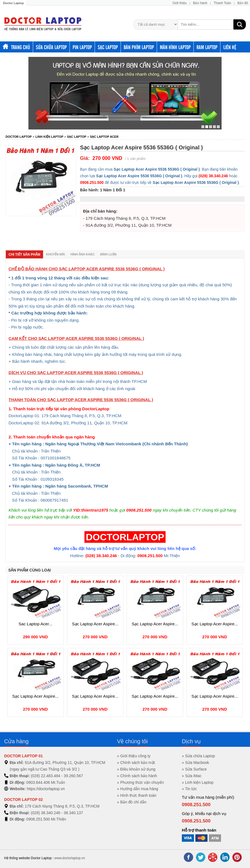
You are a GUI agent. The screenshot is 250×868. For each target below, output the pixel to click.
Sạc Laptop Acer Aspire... (95, 624)
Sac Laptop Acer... (35, 624)
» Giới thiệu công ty (134, 756)
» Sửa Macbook (196, 763)
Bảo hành (200, 3)
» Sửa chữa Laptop (198, 756)
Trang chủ (16, 47)
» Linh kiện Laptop (198, 782)
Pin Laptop (82, 47)
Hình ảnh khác (83, 254)
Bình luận (108, 254)
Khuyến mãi (55, 254)
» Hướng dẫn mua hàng (138, 789)
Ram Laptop (207, 47)
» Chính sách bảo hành (137, 776)
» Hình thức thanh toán (137, 795)
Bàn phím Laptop (139, 47)
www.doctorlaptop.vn (70, 858)
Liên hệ (230, 47)
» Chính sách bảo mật (136, 763)
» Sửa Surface (194, 769)
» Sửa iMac (192, 776)
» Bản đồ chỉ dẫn (132, 802)
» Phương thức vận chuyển (140, 782)
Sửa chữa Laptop (51, 47)
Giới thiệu (179, 3)
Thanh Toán (222, 3)
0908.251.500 (196, 805)
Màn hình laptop (175, 47)
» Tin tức (189, 789)
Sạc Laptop (108, 47)
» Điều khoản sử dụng (136, 769)
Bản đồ (243, 3)
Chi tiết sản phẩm (24, 255)
